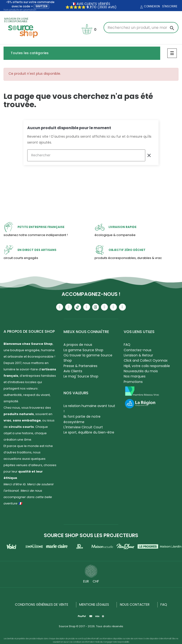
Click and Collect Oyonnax (146, 360)
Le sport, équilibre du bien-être (89, 432)
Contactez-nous (138, 350)
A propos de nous (78, 345)
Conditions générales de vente (42, 605)
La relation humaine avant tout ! (89, 408)
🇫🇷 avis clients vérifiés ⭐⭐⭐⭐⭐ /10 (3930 (88, 5)
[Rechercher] (86, 155)
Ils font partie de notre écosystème (82, 419)
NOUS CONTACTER (135, 605)
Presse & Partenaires (80, 366)
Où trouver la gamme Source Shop (88, 358)
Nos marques (135, 376)
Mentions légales (94, 605)
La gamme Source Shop (83, 350)
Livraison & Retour (138, 355)
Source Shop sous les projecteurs (91, 535)
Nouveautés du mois (141, 371)
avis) (112, 7)
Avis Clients (73, 371)
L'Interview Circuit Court (83, 427)
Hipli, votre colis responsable (147, 366)
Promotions (133, 382)
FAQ (127, 345)
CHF (96, 581)
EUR (86, 581)
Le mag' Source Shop (81, 376)
